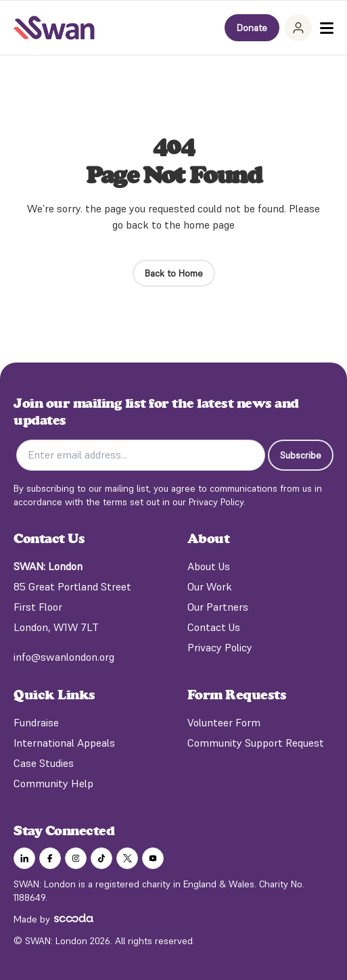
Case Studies (44, 763)
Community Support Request (256, 743)
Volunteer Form (224, 722)
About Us (209, 566)
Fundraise (36, 722)
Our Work (210, 586)
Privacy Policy (220, 647)
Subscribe (301, 455)
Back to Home (174, 273)
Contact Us (214, 627)
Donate (252, 28)
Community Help (53, 783)
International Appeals (64, 743)
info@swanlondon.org (64, 657)
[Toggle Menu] (327, 28)
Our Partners (218, 607)
